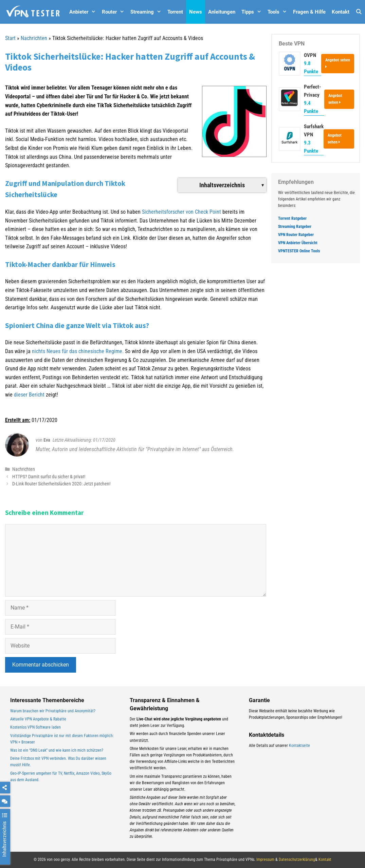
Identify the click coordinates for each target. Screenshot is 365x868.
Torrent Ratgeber (292, 218)
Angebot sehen (338, 63)
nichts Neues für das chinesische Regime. (78, 351)
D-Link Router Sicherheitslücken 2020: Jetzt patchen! (61, 484)
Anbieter (84, 12)
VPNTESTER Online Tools (299, 251)
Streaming (147, 12)
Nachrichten (34, 38)
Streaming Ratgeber (295, 227)
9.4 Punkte (311, 107)
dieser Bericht (29, 395)
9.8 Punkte (311, 67)
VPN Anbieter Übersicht (298, 243)
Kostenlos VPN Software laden (35, 727)
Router (115, 12)
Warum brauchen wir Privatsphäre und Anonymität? (53, 711)
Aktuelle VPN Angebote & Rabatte (38, 719)
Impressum (265, 860)
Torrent (175, 12)
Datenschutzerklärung (297, 860)
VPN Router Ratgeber (296, 235)
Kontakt (341, 12)
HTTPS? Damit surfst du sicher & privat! (49, 477)
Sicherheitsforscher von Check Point (182, 212)
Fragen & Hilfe (309, 12)
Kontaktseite (299, 746)
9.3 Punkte (311, 147)
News (196, 12)
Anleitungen (222, 12)
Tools (279, 12)
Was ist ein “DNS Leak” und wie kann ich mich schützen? (57, 750)
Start (10, 38)
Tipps (253, 12)
